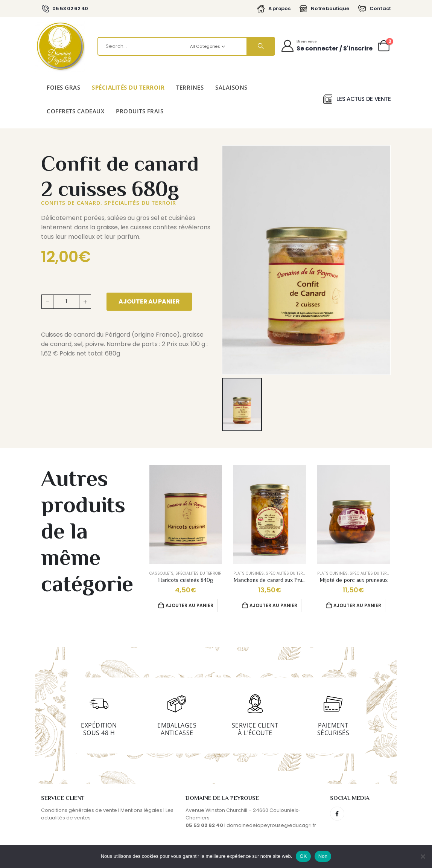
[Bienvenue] (326, 46)
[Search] (260, 46)
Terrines (190, 87)
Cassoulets (161, 573)
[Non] (423, 856)
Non (323, 856)
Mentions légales (141, 810)
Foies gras (63, 87)
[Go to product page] (186, 515)
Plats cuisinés (249, 573)
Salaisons (231, 87)
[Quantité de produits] (66, 302)
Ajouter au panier (149, 301)
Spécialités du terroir (128, 87)
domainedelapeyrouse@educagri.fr (271, 825)
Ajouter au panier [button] (189, 605)
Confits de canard (71, 203)
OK (303, 856)
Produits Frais (140, 111)
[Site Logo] (60, 46)
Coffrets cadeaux (75, 111)
